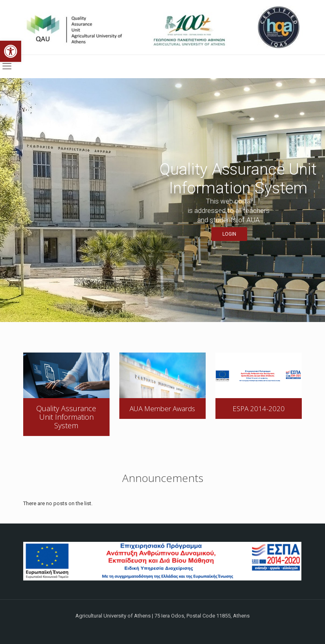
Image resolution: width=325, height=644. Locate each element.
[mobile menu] (7, 66)
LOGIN (229, 234)
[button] (11, 51)
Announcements (163, 478)
